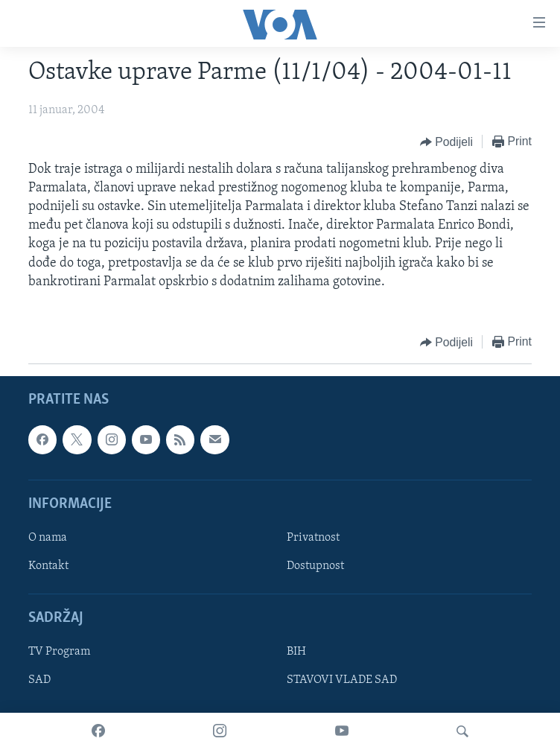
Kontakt (48, 566)
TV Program (59, 652)
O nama (48, 538)
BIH (296, 652)
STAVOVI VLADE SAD (342, 680)
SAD (39, 680)
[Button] (446, 142)
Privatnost (313, 538)
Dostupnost (315, 566)
